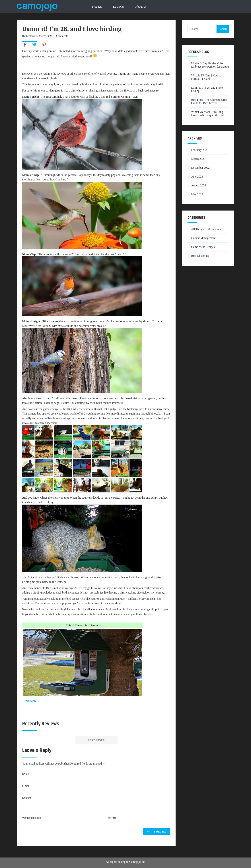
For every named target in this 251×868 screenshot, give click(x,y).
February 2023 (200, 150)
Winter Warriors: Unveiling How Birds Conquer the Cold (208, 114)
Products (97, 7)
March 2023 (198, 159)
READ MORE (96, 740)
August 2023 (199, 185)
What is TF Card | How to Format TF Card (206, 77)
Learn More (30, 701)
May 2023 (197, 194)
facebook (25, 45)
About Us (141, 7)
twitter (34, 45)
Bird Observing (200, 256)
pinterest (44, 45)
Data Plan (119, 7)
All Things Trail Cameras (206, 229)
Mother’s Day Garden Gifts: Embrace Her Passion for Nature (210, 65)
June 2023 (197, 177)
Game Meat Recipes (203, 247)
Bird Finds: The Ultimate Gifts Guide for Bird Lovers (209, 101)
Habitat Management (203, 238)
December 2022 (200, 168)
